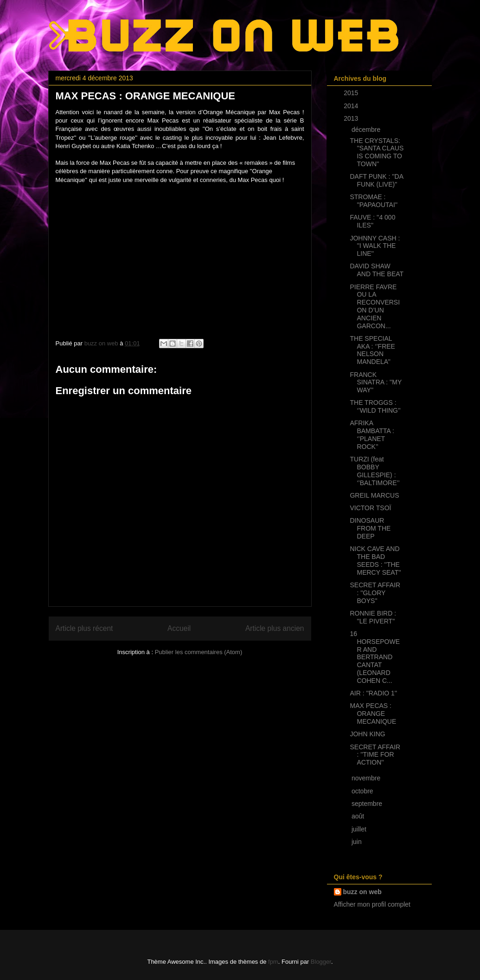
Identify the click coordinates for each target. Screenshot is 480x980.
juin (358, 842)
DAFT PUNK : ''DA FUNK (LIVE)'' (376, 180)
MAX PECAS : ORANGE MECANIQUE (373, 714)
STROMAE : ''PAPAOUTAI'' (374, 201)
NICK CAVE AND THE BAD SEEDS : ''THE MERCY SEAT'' (375, 560)
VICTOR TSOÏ (370, 508)
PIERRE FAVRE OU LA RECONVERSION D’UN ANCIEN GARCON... (375, 306)
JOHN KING (367, 734)
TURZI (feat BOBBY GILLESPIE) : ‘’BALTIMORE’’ (374, 471)
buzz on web (362, 892)
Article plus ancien (275, 628)
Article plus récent (84, 628)
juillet (360, 829)
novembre (367, 778)
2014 (352, 106)
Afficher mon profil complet (372, 904)
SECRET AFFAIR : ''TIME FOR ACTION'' (375, 755)
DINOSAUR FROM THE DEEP (370, 528)
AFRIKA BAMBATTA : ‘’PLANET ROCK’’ (372, 435)
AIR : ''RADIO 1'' (373, 693)
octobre (363, 791)
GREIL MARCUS (374, 495)
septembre (368, 804)
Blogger (321, 962)
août (359, 816)
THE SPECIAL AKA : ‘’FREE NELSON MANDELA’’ (372, 350)
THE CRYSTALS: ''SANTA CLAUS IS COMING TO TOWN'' (377, 152)
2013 (352, 118)
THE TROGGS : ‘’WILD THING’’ (375, 406)
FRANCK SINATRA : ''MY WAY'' (376, 383)
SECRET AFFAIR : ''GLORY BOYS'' (375, 593)
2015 (352, 93)
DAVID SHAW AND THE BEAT (377, 270)
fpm (273, 962)
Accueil (179, 628)
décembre (367, 130)
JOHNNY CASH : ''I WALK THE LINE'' (375, 246)
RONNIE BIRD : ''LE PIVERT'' (373, 617)
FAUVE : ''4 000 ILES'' (372, 221)
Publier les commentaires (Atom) (199, 652)
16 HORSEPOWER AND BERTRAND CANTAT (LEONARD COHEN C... (375, 657)
